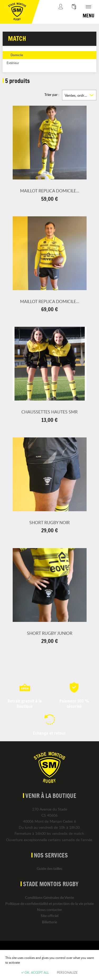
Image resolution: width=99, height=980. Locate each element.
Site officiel (49, 916)
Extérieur (13, 63)
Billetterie (49, 922)
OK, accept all (35, 972)
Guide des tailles (49, 868)
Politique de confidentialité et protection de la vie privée (49, 903)
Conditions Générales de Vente (49, 897)
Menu (88, 16)
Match (17, 38)
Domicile (17, 55)
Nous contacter (49, 910)
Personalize (67, 972)
